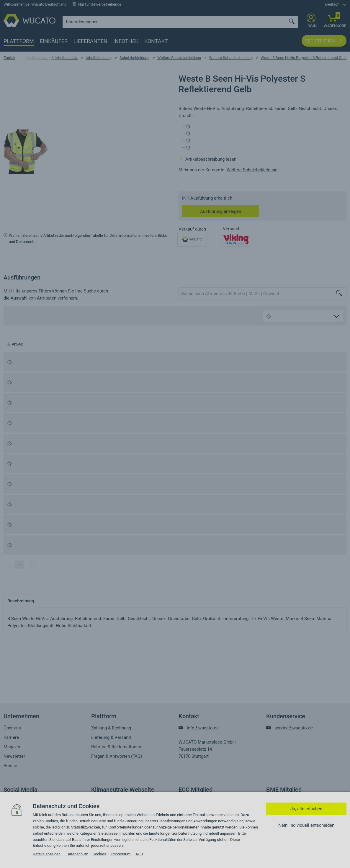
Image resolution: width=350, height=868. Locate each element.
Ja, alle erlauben (306, 809)
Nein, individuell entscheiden (306, 825)
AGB (139, 854)
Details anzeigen (47, 854)
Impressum (121, 854)
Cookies (99, 854)
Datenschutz (77, 854)
